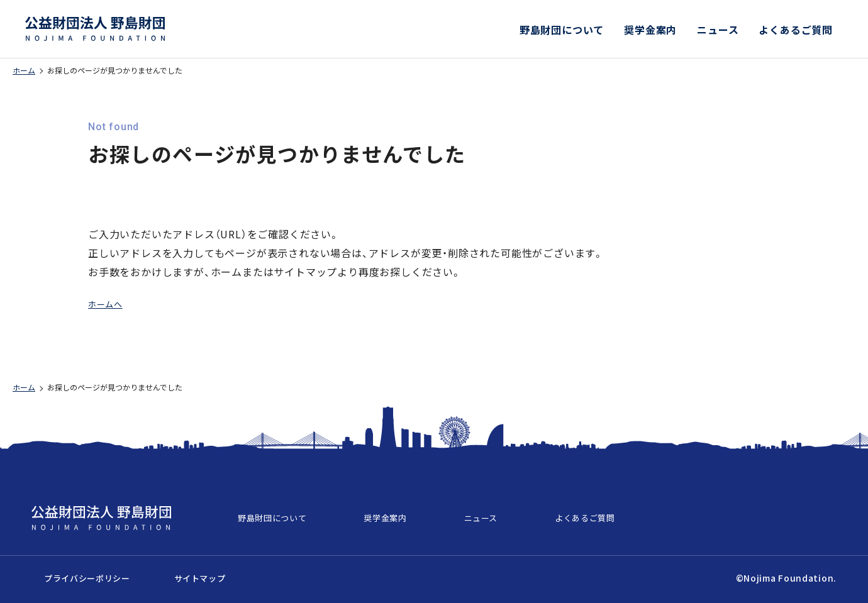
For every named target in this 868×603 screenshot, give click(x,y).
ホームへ (109, 303)
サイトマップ (170, 572)
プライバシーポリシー (78, 572)
